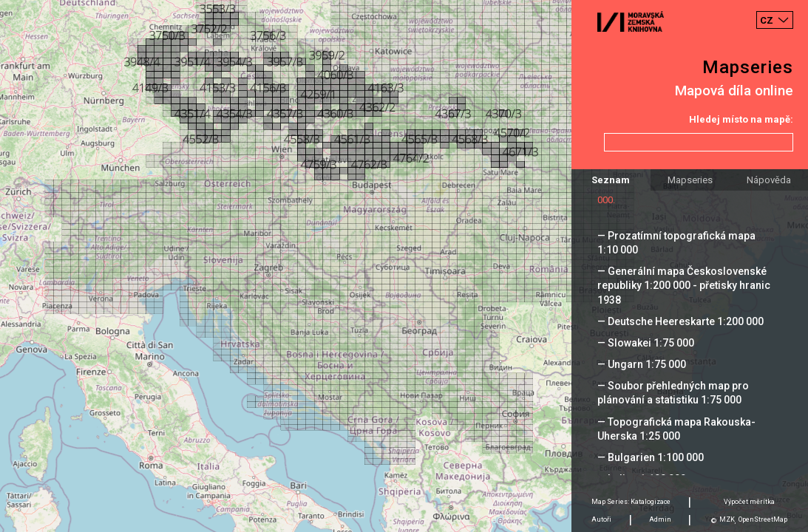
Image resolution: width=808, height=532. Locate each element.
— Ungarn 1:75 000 (642, 364)
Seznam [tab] (611, 180)
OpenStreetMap (763, 519)
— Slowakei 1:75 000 (646, 343)
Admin (660, 519)
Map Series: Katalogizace (631, 502)
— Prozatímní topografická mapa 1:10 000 (676, 243)
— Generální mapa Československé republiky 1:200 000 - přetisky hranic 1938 (684, 285)
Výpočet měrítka (749, 502)
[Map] (404, 266)
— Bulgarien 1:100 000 (651, 457)
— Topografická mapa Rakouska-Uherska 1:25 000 (676, 429)
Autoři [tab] (601, 519)
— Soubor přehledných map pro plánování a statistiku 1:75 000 (673, 393)
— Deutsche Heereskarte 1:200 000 (680, 321)
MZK (727, 519)
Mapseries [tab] (690, 180)
